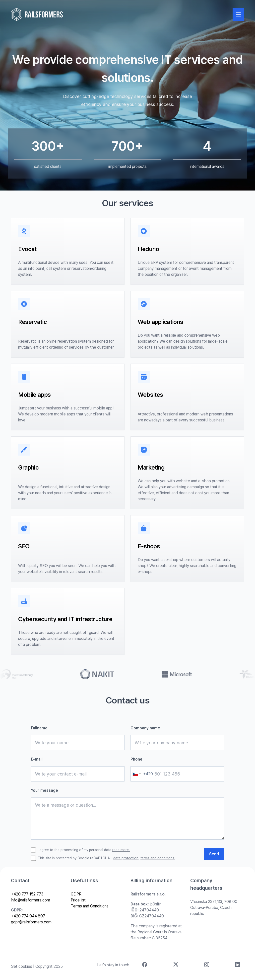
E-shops (149, 546)
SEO (24, 546)
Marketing (151, 467)
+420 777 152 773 (27, 894)
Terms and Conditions (90, 906)
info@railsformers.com (31, 900)
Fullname (39, 728)
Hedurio (148, 249)
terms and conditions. (158, 858)
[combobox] (142, 774)
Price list (78, 900)
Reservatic (32, 322)
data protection (126, 858)
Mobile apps (34, 395)
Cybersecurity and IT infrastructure (65, 619)
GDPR (76, 894)
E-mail (37, 759)
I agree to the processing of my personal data (84, 850)
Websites (150, 395)
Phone (136, 759)
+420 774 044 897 (28, 916)
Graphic (28, 467)
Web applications (160, 322)
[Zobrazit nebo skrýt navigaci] (238, 14)
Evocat (27, 249)
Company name (145, 728)
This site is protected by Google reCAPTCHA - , (107, 858)
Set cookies (22, 966)
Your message (44, 790)
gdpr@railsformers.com (31, 922)
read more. (121, 850)
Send (214, 854)
